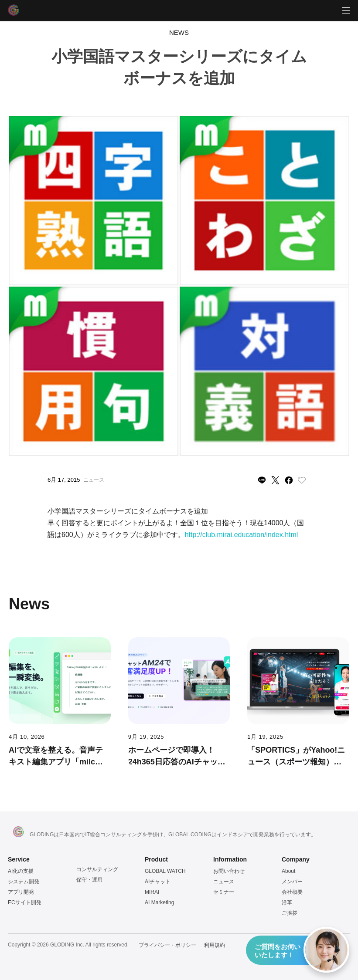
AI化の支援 (21, 871)
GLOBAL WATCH (165, 871)
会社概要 (292, 892)
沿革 (287, 902)
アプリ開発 (21, 892)
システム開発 (24, 882)
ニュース (224, 882)
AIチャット (158, 882)
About (288, 871)
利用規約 (215, 945)
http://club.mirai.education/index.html (242, 535)
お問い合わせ (229, 871)
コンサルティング (97, 869)
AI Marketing (159, 902)
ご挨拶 (290, 913)
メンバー (292, 882)
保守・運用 (89, 880)
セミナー (224, 892)
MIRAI (152, 892)
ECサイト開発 (25, 902)
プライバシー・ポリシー (167, 945)
